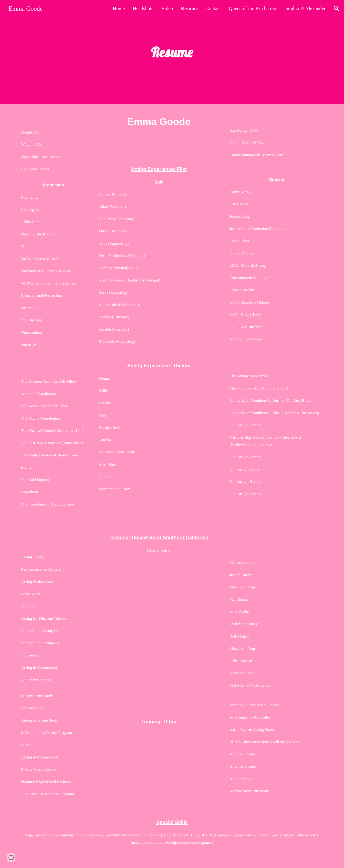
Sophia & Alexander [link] (305, 8)
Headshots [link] (143, 8)
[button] (337, 9)
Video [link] (167, 8)
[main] (172, 52)
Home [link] (119, 8)
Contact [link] (213, 8)
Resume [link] (189, 8)
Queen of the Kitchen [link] (250, 8)
